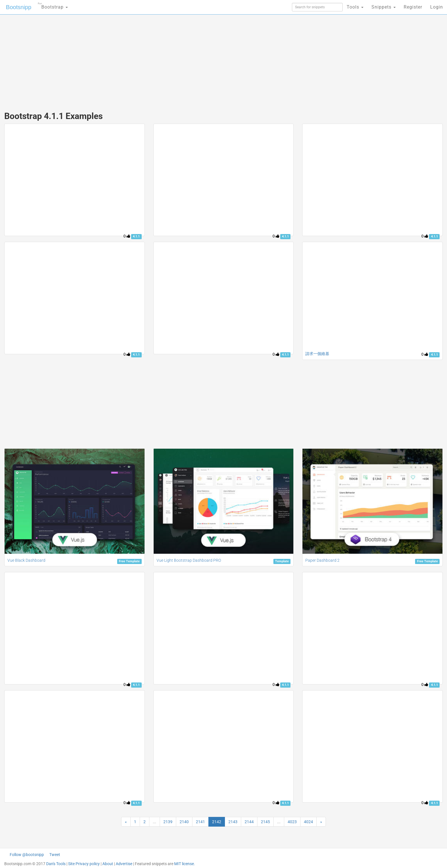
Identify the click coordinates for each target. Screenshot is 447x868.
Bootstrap (53, 5)
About (108, 864)
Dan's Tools (56, 864)
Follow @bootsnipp (27, 855)
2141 (200, 822)
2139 (168, 822)
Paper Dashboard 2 (322, 560)
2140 (184, 822)
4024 (308, 822)
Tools (355, 7)
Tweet (55, 855)
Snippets (384, 7)
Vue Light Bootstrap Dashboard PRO (189, 560)
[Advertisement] (181, 60)
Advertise (124, 864)
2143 (233, 822)
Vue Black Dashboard (26, 560)
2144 (249, 822)
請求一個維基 (317, 354)
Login (437, 7)
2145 (265, 822)
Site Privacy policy (84, 864)
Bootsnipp (19, 7)
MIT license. (185, 864)
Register (413, 7)
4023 (292, 822)
